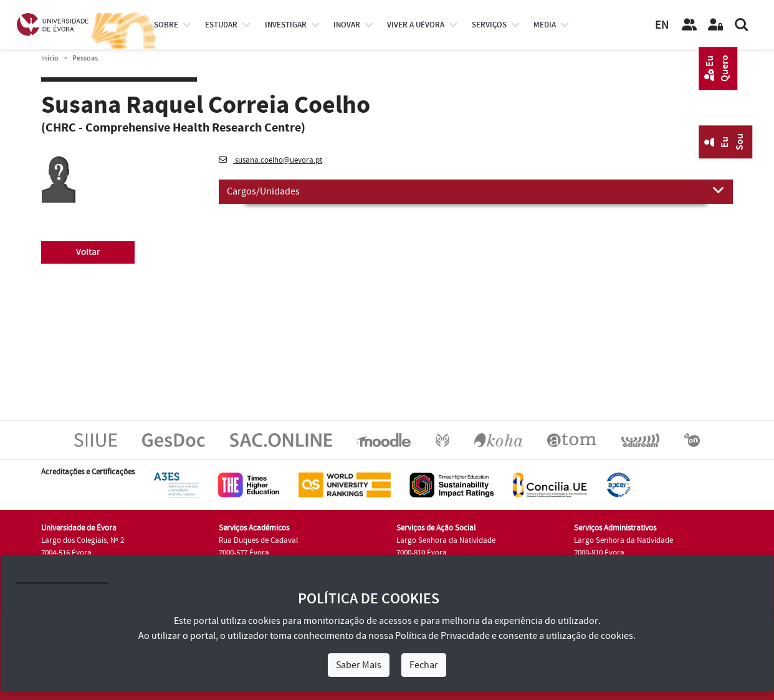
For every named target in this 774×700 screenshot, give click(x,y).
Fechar (424, 665)
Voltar (88, 252)
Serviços (489, 25)
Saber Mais (359, 665)
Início (50, 58)
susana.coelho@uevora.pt (270, 160)
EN (662, 25)
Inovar (347, 25)
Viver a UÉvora (416, 25)
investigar (286, 25)
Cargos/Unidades (476, 191)
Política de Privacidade (442, 636)
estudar (221, 25)
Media (545, 25)
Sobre (166, 25)
